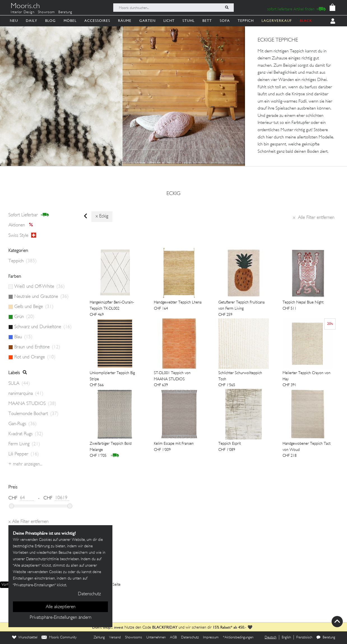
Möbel (70, 21)
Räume (125, 21)
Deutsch (270, 638)
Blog (50, 21)
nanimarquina (26, 394)
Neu (14, 21)
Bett (207, 21)
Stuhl (188, 21)
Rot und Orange (35, 357)
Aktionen (22, 225)
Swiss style (22, 235)
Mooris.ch (25, 7)
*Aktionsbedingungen (238, 638)
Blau (23, 337)
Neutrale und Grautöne (41, 297)
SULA (19, 384)
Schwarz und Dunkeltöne (43, 327)
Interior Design (23, 12)
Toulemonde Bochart (33, 414)
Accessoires (97, 21)
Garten (147, 21)
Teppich (246, 21)
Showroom (46, 12)
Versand (115, 638)
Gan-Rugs (23, 424)
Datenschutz (190, 638)
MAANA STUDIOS (32, 404)
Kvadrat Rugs (26, 434)
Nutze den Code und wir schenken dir (152, 628)
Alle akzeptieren (61, 607)
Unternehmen (156, 638)
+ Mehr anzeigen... (25, 464)
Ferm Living (24, 444)
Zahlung (99, 638)
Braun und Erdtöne (37, 347)
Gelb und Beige (34, 307)
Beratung (65, 12)
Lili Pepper (24, 454)
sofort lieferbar (29, 215)
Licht (169, 21)
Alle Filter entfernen (314, 218)
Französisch (304, 638)
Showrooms (134, 638)
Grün (24, 317)
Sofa (225, 21)
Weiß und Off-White (40, 287)
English (286, 638)
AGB (173, 638)
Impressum (211, 638)
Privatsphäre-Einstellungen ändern (61, 618)
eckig (173, 194)
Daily (32, 21)
